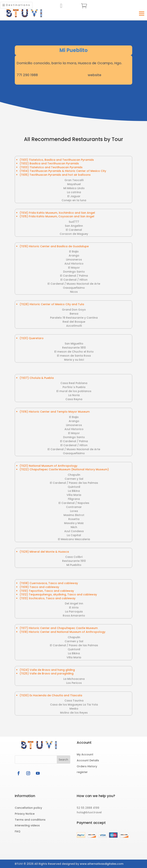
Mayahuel (74, 184)
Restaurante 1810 (74, 348)
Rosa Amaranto (74, 616)
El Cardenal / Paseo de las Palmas (74, 483)
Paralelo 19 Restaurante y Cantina (74, 318)
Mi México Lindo (74, 188)
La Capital (74, 535)
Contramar (74, 507)
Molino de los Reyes (74, 713)
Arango (74, 256)
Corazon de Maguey (74, 234)
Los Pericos (74, 683)
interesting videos (27, 825)
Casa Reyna (74, 399)
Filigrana (74, 499)
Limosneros (74, 260)
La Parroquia (74, 612)
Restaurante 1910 (74, 561)
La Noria (74, 395)
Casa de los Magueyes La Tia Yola (74, 705)
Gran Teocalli (74, 180)
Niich (74, 527)
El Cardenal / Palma (74, 276)
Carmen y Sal (74, 479)
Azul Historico (74, 264)
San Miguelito (74, 344)
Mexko (74, 709)
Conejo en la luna (74, 200)
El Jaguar (74, 196)
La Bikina (74, 491)
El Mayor (74, 268)
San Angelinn (74, 226)
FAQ (18, 831)
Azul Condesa (74, 531)
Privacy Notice (25, 814)
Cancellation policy (28, 808)
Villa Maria (74, 495)
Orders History (87, 766)
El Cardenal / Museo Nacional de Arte (74, 284)
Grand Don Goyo (74, 310)
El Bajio (74, 251)
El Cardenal (74, 230)
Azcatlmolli (74, 326)
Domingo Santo (74, 272)
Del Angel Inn (74, 603)
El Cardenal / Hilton (74, 280)
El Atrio (74, 608)
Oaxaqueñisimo (74, 288)
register (82, 772)
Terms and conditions (30, 820)
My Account (85, 754)
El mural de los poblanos (74, 391)
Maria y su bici (74, 360)
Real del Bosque (74, 322)
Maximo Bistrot (74, 515)
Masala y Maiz (74, 523)
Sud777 (74, 222)
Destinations (18, 5)
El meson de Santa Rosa (74, 356)
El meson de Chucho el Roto (74, 352)
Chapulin (74, 475)
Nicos (74, 292)
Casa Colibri (74, 557)
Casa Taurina (74, 701)
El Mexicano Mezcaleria (74, 539)
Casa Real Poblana (74, 383)
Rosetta (74, 519)
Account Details (88, 760)
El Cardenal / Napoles (74, 503)
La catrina (74, 192)
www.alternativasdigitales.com (102, 864)
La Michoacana (74, 679)
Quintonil (74, 487)
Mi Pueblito (74, 565)
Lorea (74, 511)
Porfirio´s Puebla (74, 387)
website (95, 75)
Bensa (74, 314)
